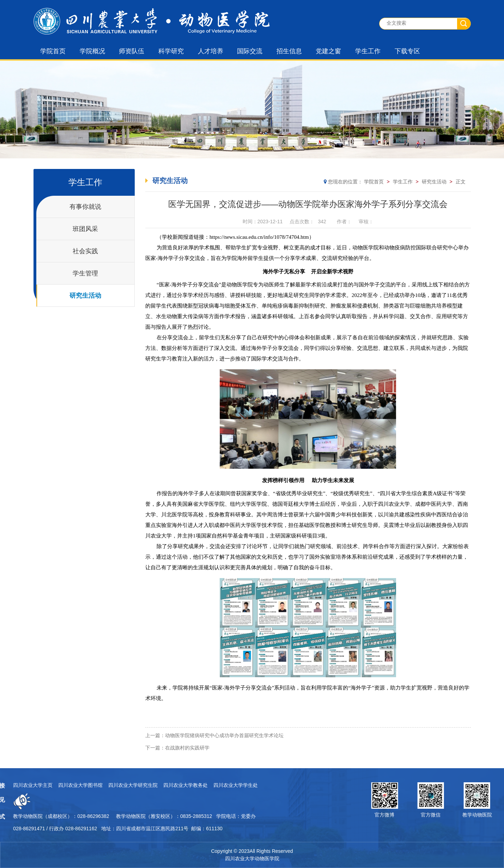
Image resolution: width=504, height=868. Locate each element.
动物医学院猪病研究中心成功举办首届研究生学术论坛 (224, 735)
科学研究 (171, 51)
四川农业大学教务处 (79, 785)
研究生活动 (85, 296)
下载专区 (407, 51)
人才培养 (211, 51)
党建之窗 (328, 51)
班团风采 (85, 229)
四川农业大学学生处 (129, 785)
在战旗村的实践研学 (187, 748)
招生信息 (289, 51)
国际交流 (250, 51)
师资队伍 (132, 51)
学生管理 (85, 273)
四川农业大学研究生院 (26, 785)
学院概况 (92, 51)
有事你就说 (85, 207)
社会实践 (85, 251)
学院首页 (53, 51)
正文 (461, 182)
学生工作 (368, 51)
